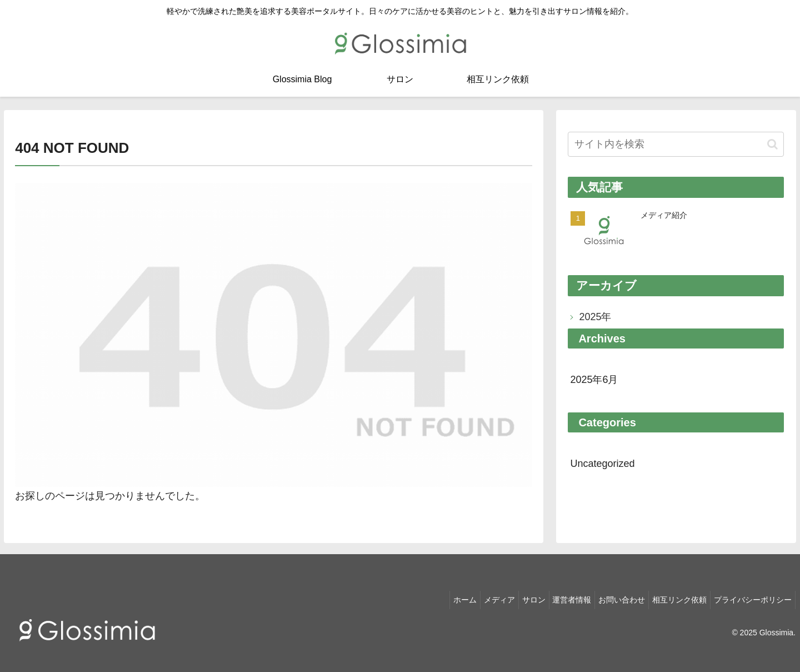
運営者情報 (556, 598)
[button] (772, 144)
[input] (676, 144)
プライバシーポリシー (751, 598)
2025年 (595, 317)
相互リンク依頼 (673, 598)
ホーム (436, 598)
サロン (513, 598)
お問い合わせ (611, 598)
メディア (474, 598)
